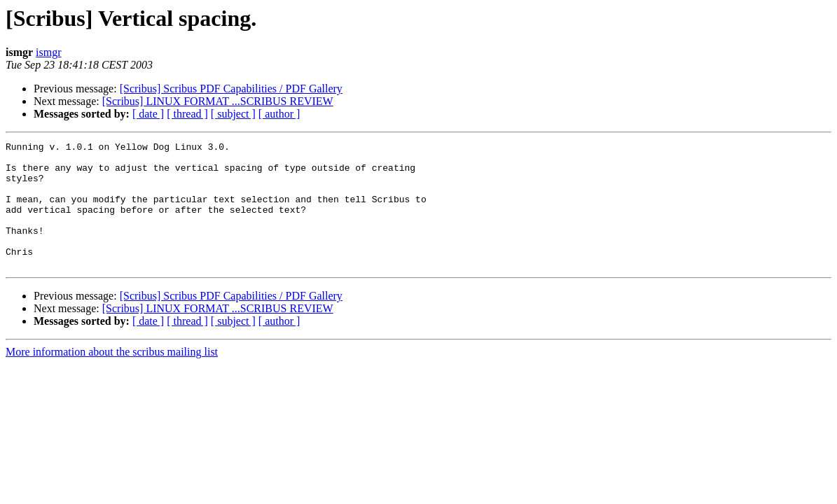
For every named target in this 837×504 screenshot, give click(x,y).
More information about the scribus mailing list (112, 377)
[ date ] (148, 114)
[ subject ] (233, 114)
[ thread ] (187, 114)
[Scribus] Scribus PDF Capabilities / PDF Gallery (231, 89)
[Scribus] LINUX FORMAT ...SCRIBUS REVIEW (218, 101)
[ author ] (279, 114)
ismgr (48, 52)
